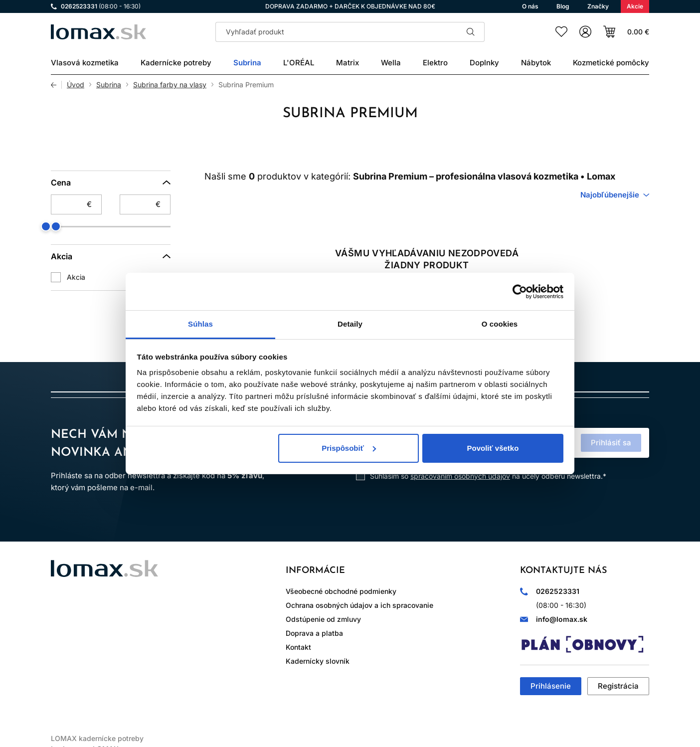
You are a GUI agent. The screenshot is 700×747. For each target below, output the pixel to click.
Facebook (88, 604)
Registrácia (618, 686)
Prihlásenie (551, 686)
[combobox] (615, 195)
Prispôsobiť (349, 448)
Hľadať (471, 32)
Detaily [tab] (350, 324)
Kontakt (298, 647)
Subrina (109, 85)
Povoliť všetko (493, 448)
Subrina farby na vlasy (170, 85)
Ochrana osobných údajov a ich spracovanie (359, 605)
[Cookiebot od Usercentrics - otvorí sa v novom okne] (520, 292)
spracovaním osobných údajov (460, 476)
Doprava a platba (314, 633)
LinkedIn (172, 604)
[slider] (56, 226)
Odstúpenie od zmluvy (323, 619)
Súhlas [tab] (200, 324)
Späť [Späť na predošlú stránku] (56, 85)
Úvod (76, 85)
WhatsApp (116, 604)
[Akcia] (111, 256)
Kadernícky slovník (318, 661)
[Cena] (111, 183)
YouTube (144, 604)
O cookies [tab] (500, 324)
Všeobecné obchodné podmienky (341, 591)
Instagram (60, 604)
